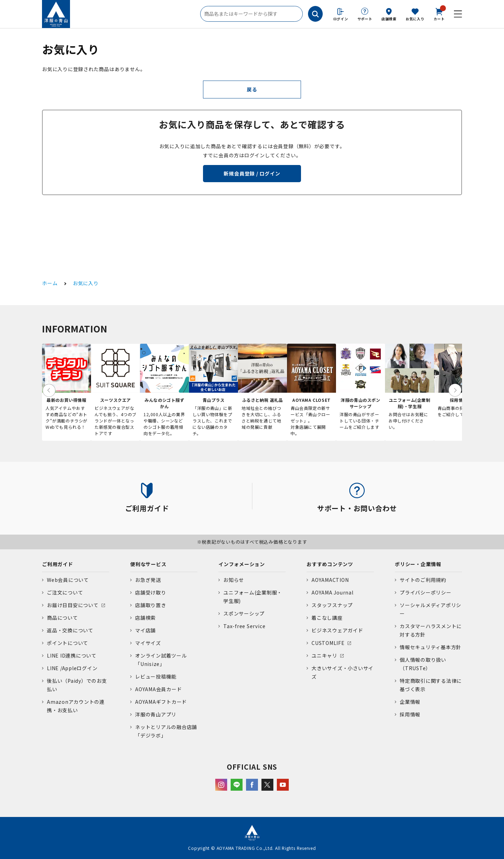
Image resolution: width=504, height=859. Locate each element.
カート (439, 14)
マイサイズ (148, 643)
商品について (62, 618)
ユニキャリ (324, 655)
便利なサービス (148, 564)
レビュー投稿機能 (156, 676)
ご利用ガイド (58, 564)
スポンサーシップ (244, 613)
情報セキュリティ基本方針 (430, 647)
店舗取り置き (151, 605)
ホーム (50, 283)
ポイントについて (68, 643)
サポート (365, 19)
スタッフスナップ (332, 605)
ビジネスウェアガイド (337, 630)
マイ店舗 (145, 630)
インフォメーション (242, 564)
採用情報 (410, 714)
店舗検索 (389, 19)
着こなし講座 (327, 618)
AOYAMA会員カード (158, 689)
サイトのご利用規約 (423, 580)
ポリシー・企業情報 (418, 564)
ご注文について (65, 592)
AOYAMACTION (330, 580)
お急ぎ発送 (148, 580)
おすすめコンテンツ (330, 564)
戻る (252, 89)
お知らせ (234, 580)
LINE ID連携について (72, 655)
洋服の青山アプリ (156, 714)
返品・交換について (70, 630)
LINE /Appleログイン (72, 668)
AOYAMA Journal (332, 592)
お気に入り (415, 19)
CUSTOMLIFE (328, 643)
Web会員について (68, 580)
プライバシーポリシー (426, 592)
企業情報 (410, 702)
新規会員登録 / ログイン (252, 173)
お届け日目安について (73, 605)
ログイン (341, 19)
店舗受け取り (151, 592)
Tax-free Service (244, 626)
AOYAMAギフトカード (161, 702)
